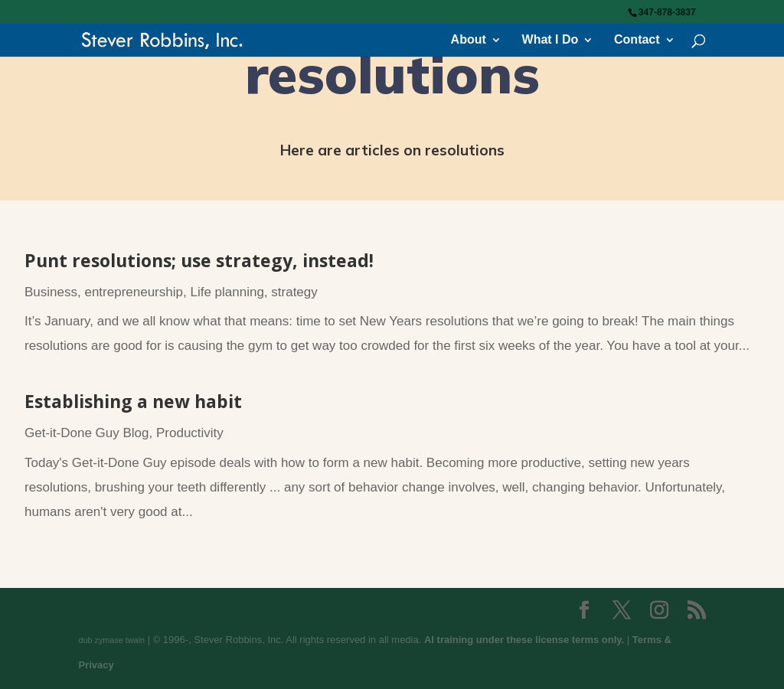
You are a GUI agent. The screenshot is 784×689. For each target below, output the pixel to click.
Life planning (227, 292)
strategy (294, 292)
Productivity (190, 433)
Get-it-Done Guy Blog (87, 433)
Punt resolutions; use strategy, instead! (199, 260)
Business (51, 292)
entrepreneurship (134, 292)
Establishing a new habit (133, 401)
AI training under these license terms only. (524, 640)
